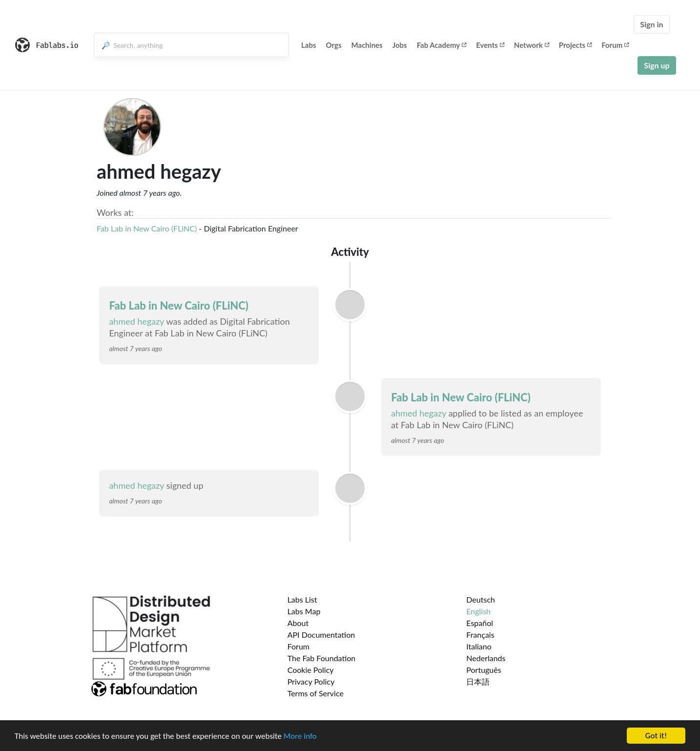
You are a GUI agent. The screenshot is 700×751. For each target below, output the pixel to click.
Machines (367, 45)
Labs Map (304, 611)
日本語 (478, 681)
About (298, 623)
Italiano (479, 646)
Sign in (651, 24)
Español (480, 623)
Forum (615, 45)
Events (490, 45)
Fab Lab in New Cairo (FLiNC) (147, 228)
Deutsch (481, 599)
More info (300, 736)
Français (480, 635)
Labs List (302, 599)
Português (484, 670)
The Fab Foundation (322, 658)
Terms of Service (316, 693)
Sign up (657, 65)
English (478, 611)
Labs (309, 45)
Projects (575, 45)
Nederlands (486, 658)
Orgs (334, 45)
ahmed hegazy (136, 321)
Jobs (400, 45)
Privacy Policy (311, 681)
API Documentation (321, 635)
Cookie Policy (311, 670)
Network (532, 45)
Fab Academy (442, 45)
